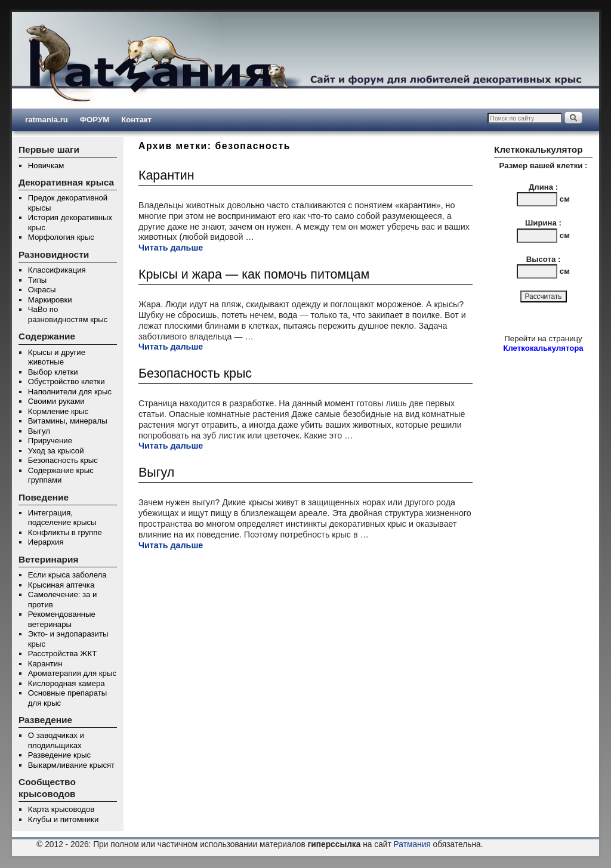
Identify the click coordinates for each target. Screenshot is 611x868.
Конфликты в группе (65, 532)
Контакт (136, 120)
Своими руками (56, 401)
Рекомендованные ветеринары (62, 619)
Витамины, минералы (68, 421)
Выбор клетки (53, 372)
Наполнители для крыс (70, 392)
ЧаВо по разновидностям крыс (68, 314)
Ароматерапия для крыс (72, 673)
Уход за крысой (56, 451)
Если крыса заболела (67, 575)
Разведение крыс (59, 755)
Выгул (39, 431)
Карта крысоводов (61, 809)
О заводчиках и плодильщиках (56, 740)
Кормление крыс (58, 411)
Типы (37, 280)
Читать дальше (171, 248)
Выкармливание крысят (71, 765)
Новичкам (46, 166)
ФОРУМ (95, 120)
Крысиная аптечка (61, 585)
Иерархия (46, 542)
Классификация (57, 270)
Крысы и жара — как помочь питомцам (254, 274)
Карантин (45, 664)
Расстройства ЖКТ (62, 654)
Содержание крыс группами (61, 475)
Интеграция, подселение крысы (62, 518)
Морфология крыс (61, 237)
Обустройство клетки (67, 382)
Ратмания (412, 844)
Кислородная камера (67, 683)
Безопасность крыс (63, 460)
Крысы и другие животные (57, 357)
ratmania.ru (47, 120)
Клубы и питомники (63, 819)
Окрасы (42, 290)
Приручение (50, 441)
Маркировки (50, 300)
